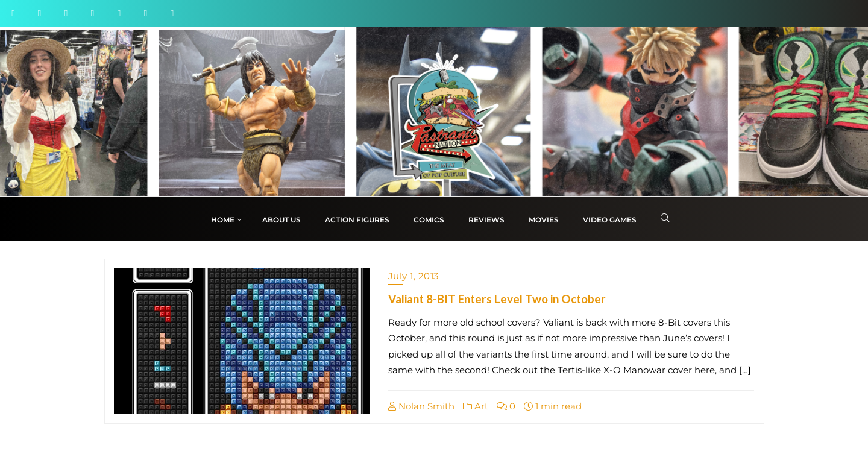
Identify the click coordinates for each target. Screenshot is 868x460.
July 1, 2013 (414, 276)
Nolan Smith (421, 406)
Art (476, 406)
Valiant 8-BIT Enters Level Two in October (497, 299)
